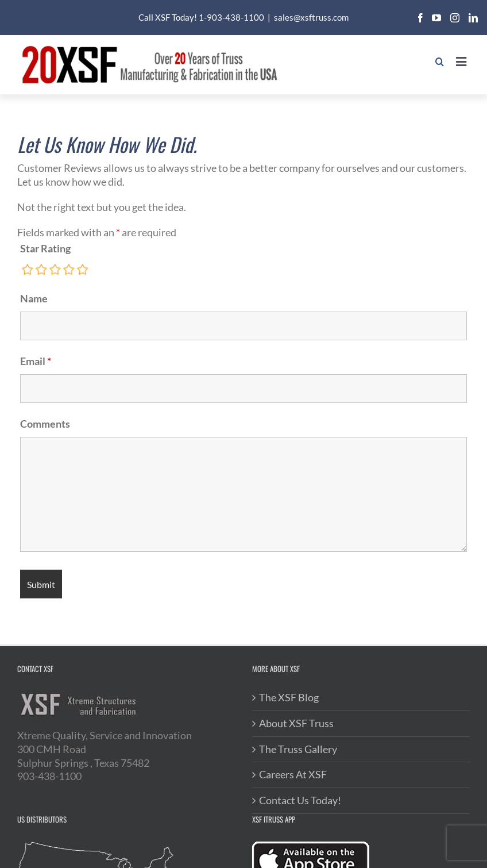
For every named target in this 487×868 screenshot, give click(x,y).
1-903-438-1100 (231, 17)
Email (36, 361)
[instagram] (455, 18)
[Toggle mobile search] (433, 62)
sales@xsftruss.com (311, 17)
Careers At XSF (293, 774)
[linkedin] (473, 18)
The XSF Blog (289, 697)
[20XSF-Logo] (149, 46)
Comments (45, 424)
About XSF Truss (296, 723)
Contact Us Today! (300, 800)
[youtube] (436, 18)
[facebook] (420, 18)
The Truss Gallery (298, 749)
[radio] (28, 270)
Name (34, 298)
